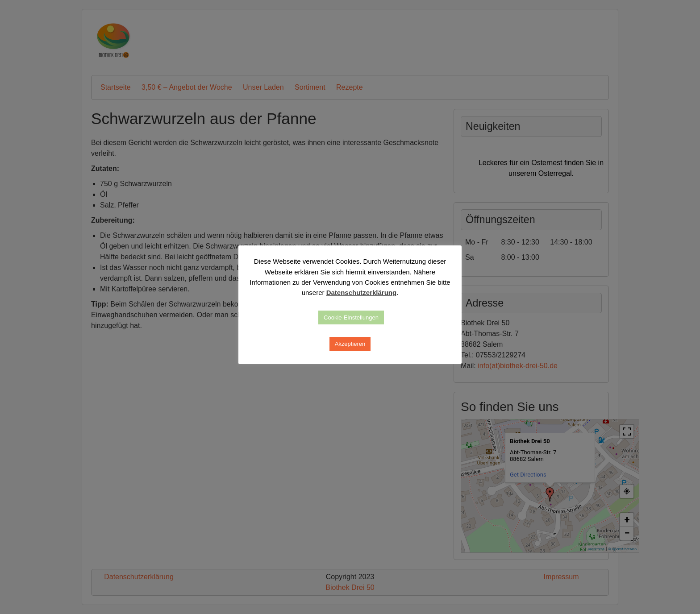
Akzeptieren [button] (350, 344)
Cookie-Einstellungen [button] (351, 317)
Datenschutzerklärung (362, 292)
